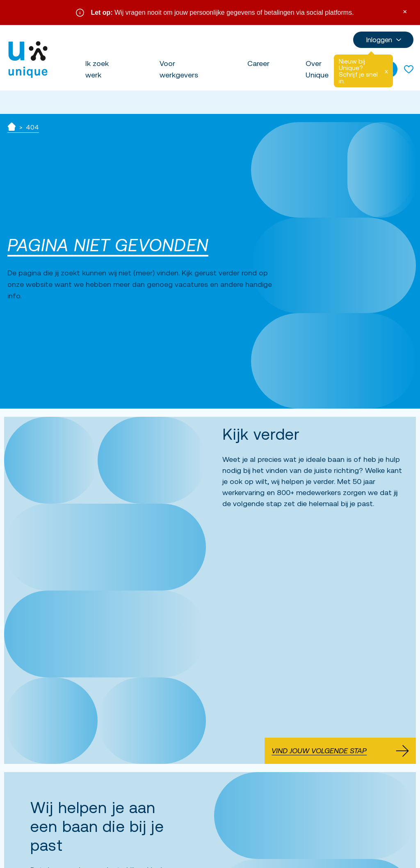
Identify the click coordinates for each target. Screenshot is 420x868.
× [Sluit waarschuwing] (405, 11)
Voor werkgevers (179, 69)
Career (258, 63)
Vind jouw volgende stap (340, 750)
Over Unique (317, 69)
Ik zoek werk (97, 69)
